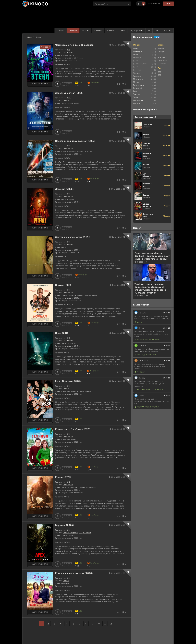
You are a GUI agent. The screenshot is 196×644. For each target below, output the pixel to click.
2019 (69, 50)
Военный (137, 58)
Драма (136, 67)
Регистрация (155, 4)
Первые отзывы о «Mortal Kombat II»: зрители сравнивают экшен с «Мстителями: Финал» (152, 256)
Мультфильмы (137, 30)
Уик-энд (139, 322)
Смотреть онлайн (40, 84)
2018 (66, 333)
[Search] (128, 4)
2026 (80, 93)
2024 (160, 75)
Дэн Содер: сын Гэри (145, 355)
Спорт (136, 91)
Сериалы (98, 30)
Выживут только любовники (149, 389)
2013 (68, 477)
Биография (138, 52)
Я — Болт (140, 372)
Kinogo (30, 37)
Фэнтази (137, 103)
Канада (70, 52)
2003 (92, 141)
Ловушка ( (61, 189)
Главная (61, 30)
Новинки (73, 30)
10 (99, 624)
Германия (162, 64)
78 (111, 624)
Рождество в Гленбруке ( (70, 429)
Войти (168, 4)
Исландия (87, 533)
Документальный (140, 64)
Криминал (137, 76)
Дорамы (111, 30)
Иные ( (59, 333)
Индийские (162, 58)
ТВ (149, 30)
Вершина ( (61, 525)
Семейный (137, 88)
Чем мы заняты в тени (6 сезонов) (75, 45)
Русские (161, 49)
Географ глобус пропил (147, 407)
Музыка (136, 82)
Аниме (122, 30)
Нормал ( (60, 285)
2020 (87, 429)
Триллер (137, 94)
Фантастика (138, 100)
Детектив (137, 70)
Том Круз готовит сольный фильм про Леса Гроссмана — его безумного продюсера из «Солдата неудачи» (150, 288)
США (65, 52)
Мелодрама (138, 79)
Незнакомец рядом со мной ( (72, 141)
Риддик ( (60, 477)
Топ (157, 30)
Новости (167, 30)
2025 (70, 189)
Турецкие (162, 52)
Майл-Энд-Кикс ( (65, 381)
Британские (163, 61)
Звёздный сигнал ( (66, 93)
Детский (137, 61)
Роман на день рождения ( (71, 573)
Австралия (74, 533)
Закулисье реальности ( (69, 237)
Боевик (136, 55)
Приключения (139, 85)
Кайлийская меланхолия (147, 340)
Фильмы (86, 30)
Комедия (137, 73)
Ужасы (136, 97)
